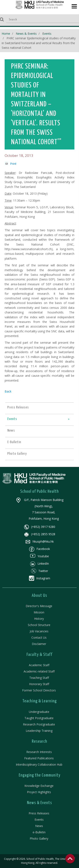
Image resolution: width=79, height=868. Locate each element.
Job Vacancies (39, 631)
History (39, 619)
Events (47, 34)
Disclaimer (39, 644)
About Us (39, 596)
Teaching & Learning (39, 701)
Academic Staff (39, 665)
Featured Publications (39, 758)
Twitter (39, 571)
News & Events (26, 34)
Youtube (39, 556)
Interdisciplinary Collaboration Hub (39, 764)
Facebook (39, 549)
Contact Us (39, 637)
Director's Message (39, 606)
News (39, 826)
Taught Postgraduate (39, 718)
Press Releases (39, 813)
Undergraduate (39, 712)
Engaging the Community (40, 775)
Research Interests (39, 752)
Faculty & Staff (39, 655)
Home (6, 34)
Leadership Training (39, 731)
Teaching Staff (39, 678)
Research (39, 741)
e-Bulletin (39, 832)
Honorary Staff (39, 684)
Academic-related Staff (39, 671)
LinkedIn (39, 563)
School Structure (39, 625)
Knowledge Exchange (39, 786)
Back (8, 391)
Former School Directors (39, 690)
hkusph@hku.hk (39, 541)
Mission (39, 612)
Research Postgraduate (39, 724)
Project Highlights (39, 792)
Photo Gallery (39, 838)
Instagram (39, 578)
